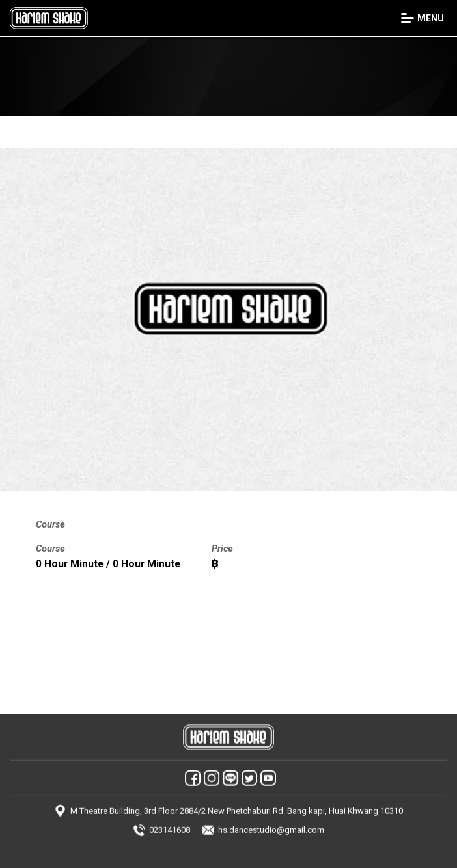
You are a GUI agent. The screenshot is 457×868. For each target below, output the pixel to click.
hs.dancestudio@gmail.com (271, 824)
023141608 (170, 824)
